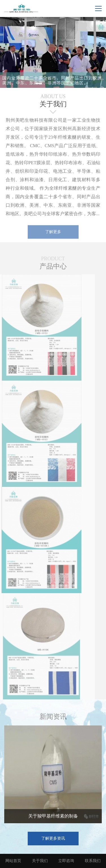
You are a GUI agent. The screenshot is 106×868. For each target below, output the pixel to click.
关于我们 (40, 861)
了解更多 (53, 233)
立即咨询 (66, 861)
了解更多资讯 (53, 838)
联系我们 (93, 861)
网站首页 (13, 861)
